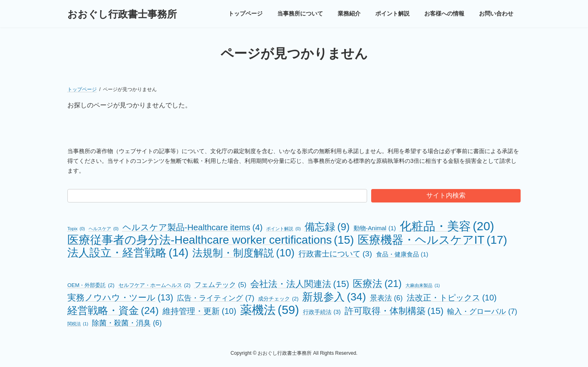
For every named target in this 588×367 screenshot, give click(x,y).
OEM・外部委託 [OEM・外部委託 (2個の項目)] (91, 285)
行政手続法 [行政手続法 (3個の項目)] (322, 312)
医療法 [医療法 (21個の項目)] (377, 284)
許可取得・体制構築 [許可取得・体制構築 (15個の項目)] (394, 311)
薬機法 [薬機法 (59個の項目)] (269, 310)
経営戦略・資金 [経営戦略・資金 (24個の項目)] (113, 310)
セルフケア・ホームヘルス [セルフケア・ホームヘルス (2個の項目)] (155, 285)
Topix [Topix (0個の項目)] (76, 229)
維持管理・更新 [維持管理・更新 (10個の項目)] (199, 311)
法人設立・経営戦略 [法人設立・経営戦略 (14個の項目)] (128, 252)
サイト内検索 (446, 195)
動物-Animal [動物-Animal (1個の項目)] (375, 228)
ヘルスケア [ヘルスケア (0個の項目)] (104, 229)
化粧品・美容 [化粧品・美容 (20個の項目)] (447, 226)
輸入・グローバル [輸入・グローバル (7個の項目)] (482, 311)
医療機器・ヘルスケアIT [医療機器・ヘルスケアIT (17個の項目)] (432, 240)
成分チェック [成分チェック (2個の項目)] (278, 299)
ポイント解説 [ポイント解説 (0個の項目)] (283, 229)
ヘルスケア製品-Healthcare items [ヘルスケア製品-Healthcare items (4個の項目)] (193, 227)
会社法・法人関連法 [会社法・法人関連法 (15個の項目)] (300, 284)
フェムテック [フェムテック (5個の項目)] (220, 285)
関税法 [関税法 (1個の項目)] (78, 324)
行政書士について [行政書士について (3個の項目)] (335, 254)
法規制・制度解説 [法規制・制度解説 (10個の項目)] (243, 253)
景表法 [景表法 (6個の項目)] (386, 298)
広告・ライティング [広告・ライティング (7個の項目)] (215, 298)
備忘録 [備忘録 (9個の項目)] (327, 227)
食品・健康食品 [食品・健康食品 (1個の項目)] (402, 255)
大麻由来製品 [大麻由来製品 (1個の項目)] (423, 286)
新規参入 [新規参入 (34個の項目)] (334, 297)
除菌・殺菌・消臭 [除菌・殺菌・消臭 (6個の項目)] (127, 323)
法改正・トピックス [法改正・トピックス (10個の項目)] (452, 298)
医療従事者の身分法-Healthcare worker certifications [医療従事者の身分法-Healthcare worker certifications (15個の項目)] (211, 240)
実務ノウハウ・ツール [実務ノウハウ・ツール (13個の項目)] (120, 298)
